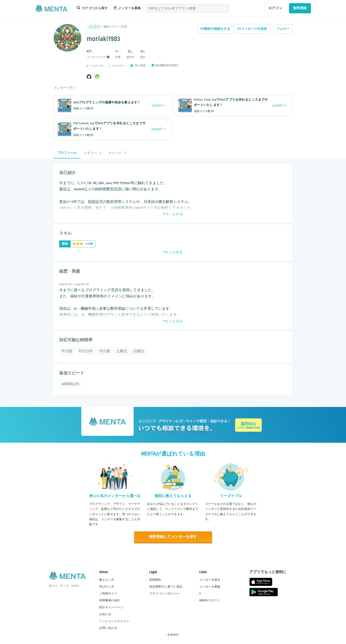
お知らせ (105, 614)
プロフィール (67, 153)
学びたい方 (107, 586)
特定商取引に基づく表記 (166, 586)
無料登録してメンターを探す (173, 537)
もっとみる (173, 214)
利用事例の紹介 (110, 600)
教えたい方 (107, 579)
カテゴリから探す (92, 8)
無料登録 (300, 8)
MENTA (174, 635)
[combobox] (188, 8)
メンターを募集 (127, 8)
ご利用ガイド (108, 593)
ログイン (275, 8)
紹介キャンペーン (111, 607)
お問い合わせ (108, 628)
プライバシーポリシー (164, 593)
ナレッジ (117, 153)
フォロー (283, 29)
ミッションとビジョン (114, 621)
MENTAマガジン (210, 600)
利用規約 (155, 579)
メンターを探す (210, 579)
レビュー (93, 153)
